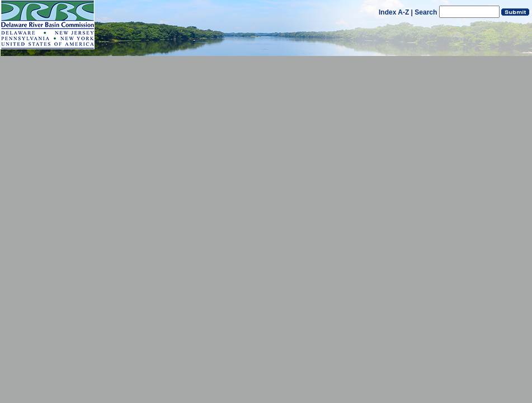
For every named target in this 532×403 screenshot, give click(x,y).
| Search (424, 12)
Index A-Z (394, 12)
